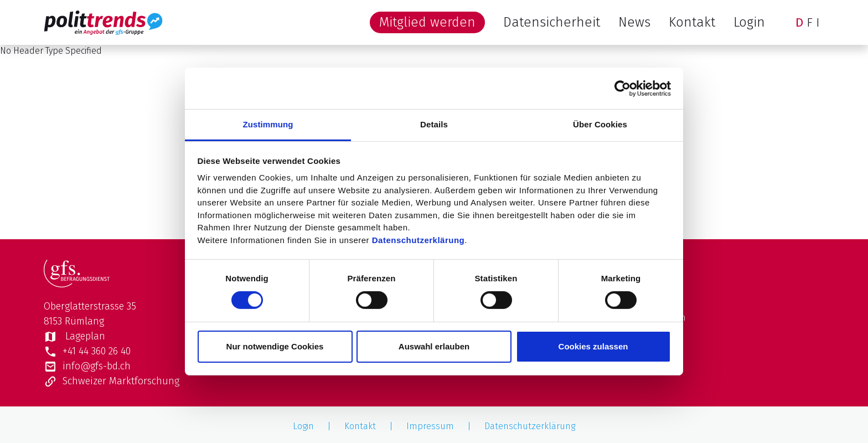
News (634, 22)
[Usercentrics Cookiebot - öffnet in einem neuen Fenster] (622, 88)
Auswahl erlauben (434, 346)
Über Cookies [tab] (600, 124)
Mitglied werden (427, 22)
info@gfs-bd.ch (87, 366)
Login (749, 22)
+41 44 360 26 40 (87, 351)
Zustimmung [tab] (268, 124)
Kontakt (692, 22)
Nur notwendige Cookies (275, 346)
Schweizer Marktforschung (112, 381)
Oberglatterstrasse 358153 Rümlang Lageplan (90, 321)
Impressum (430, 426)
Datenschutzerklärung (418, 239)
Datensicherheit (552, 22)
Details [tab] (434, 124)
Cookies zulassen (593, 346)
